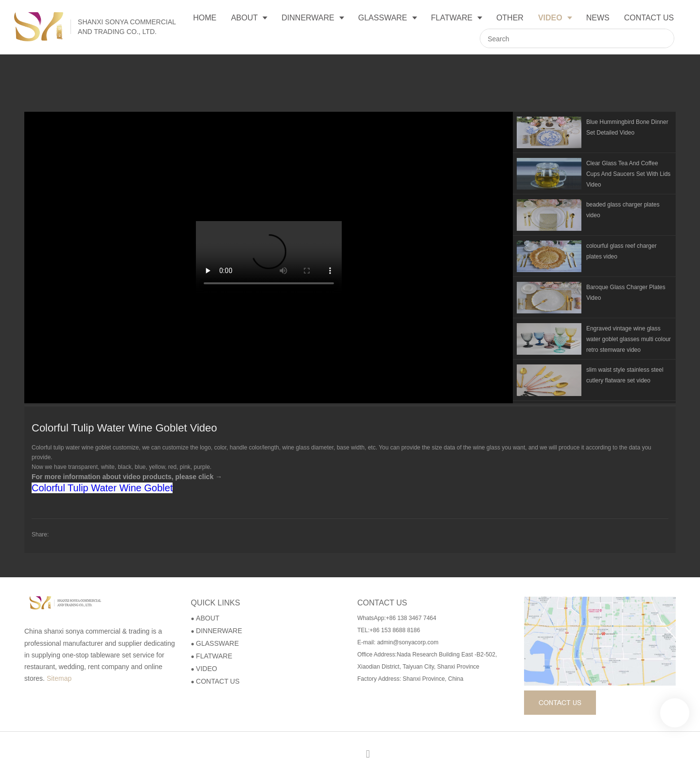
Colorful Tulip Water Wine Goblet (102, 488)
